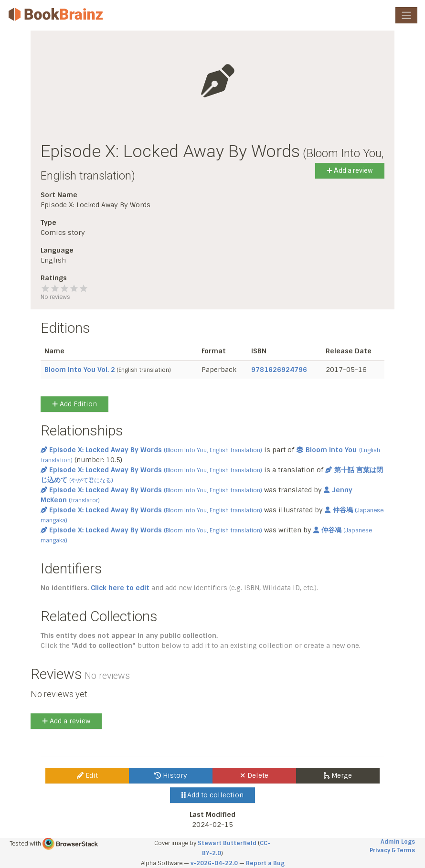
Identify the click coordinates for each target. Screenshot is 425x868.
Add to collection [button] (213, 795)
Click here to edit (120, 588)
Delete (254, 775)
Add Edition (74, 404)
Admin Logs (398, 842)
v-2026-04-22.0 (214, 863)
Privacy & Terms (392, 850)
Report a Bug (265, 863)
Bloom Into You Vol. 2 (80, 370)
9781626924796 (279, 370)
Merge (338, 775)
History (171, 775)
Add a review (350, 170)
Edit (87, 775)
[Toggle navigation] (406, 15)
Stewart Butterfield (227, 843)
